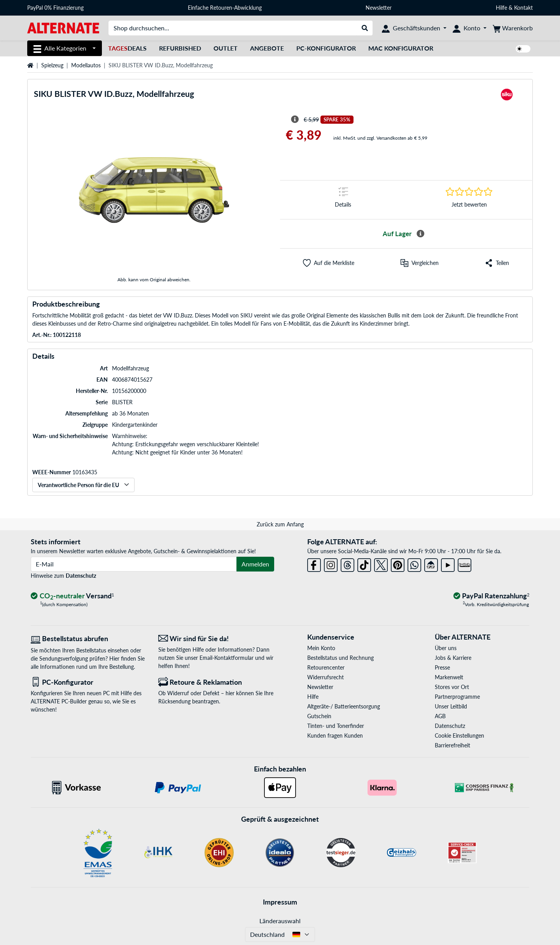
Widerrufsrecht (325, 677)
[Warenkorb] (513, 28)
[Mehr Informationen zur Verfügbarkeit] (420, 234)
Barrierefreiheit (452, 745)
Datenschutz (81, 576)
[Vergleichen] (420, 263)
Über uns (446, 648)
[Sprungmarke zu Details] (343, 200)
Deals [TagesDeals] (127, 48)
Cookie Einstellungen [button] (459, 735)
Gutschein (319, 716)
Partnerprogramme (457, 697)
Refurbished (180, 48)
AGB (440, 716)
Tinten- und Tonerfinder (336, 726)
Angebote (267, 48)
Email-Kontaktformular (227, 658)
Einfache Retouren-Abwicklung (225, 8)
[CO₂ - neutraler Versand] (72, 596)
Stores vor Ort (452, 687)
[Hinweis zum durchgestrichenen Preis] (295, 119)
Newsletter (379, 8)
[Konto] (470, 28)
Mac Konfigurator (401, 48)
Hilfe (501, 8)
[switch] (523, 49)
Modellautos (86, 65)
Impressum (280, 902)
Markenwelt (449, 677)
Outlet (226, 48)
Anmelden (255, 564)
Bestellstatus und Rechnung (340, 658)
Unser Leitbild (451, 706)
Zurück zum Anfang (280, 524)
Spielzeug (52, 65)
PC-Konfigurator (326, 48)
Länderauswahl (280, 921)
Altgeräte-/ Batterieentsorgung (344, 706)
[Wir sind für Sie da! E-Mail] (216, 639)
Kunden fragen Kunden (335, 735)
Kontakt (523, 8)
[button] (329, 263)
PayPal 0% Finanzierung (55, 8)
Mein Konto (321, 648)
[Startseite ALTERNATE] (63, 27)
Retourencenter (326, 667)
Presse (442, 667)
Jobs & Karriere (453, 658)
